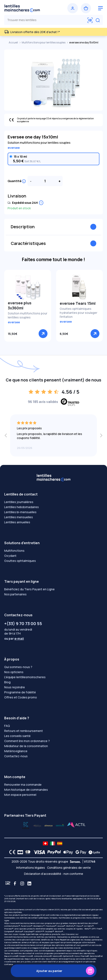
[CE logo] (11, 852)
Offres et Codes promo (21, 697)
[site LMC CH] (45, 843)
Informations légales (31, 868)
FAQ (7, 726)
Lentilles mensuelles (19, 517)
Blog (7, 682)
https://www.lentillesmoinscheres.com (22, 923)
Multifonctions (14, 551)
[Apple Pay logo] (67, 852)
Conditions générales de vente (69, 868)
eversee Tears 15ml (78, 303)
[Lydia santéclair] (49, 825)
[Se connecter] (73, 8)
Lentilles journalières (19, 502)
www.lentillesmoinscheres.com (19, 937)
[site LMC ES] (60, 843)
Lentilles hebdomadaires (22, 507)
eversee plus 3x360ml (20, 305)
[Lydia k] (37, 825)
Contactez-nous (16, 756)
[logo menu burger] (100, 8)
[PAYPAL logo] (53, 852)
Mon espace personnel (20, 795)
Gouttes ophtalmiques (20, 561)
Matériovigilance (16, 751)
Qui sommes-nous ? (18, 667)
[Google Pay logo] (80, 852)
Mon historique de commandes (26, 790)
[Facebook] (15, 883)
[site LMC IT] (53, 843)
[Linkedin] (29, 883)
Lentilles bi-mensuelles (20, 512)
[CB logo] (19, 852)
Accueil (14, 42)
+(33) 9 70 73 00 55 (23, 624)
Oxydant (10, 556)
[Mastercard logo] (27, 852)
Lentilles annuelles (17, 522)
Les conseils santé (17, 736)
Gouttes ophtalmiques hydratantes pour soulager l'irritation (79, 313)
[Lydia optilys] (26, 825)
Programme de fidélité (20, 692)
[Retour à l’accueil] (28, 8)
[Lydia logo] (93, 852)
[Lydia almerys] (60, 825)
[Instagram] (22, 883)
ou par (14, 638)
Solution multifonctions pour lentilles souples (28, 315)
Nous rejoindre (15, 687)
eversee (14, 148)
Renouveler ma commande (23, 785)
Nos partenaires (15, 594)
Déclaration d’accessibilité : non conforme (54, 874)
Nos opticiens (14, 672)
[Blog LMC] (8, 883)
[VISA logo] (38, 852)
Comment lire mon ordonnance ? (27, 741)
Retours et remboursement (24, 731)
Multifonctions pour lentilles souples (44, 42)
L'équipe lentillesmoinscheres (25, 677)
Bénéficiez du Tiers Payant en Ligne (29, 589)
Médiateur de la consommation (26, 746)
